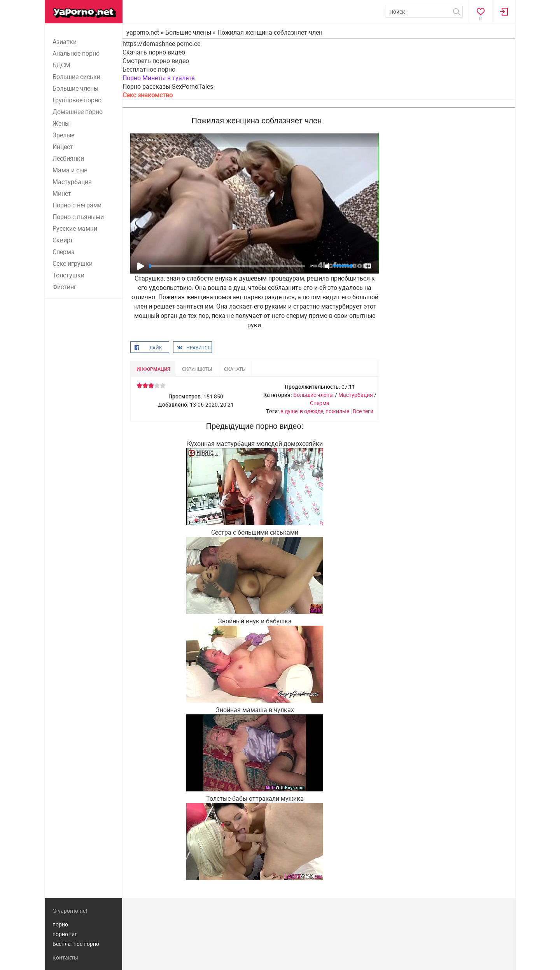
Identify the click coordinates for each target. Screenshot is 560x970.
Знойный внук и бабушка (255, 621)
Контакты (65, 957)
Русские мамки (75, 228)
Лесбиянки (68, 158)
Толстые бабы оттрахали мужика (255, 798)
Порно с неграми (77, 205)
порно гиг (65, 934)
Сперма (64, 252)
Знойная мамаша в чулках (255, 710)
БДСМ (61, 65)
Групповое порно (77, 100)
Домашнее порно (78, 112)
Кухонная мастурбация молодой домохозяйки (255, 444)
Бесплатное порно (149, 69)
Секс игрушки (73, 263)
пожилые (337, 411)
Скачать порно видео (154, 52)
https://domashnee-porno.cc (161, 44)
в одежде (311, 411)
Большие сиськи (76, 77)
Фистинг (65, 287)
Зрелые (63, 135)
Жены (61, 123)
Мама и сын (70, 170)
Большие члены (75, 88)
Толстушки (68, 275)
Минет (62, 193)
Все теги (363, 411)
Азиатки (65, 42)
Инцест (63, 147)
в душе (289, 411)
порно (60, 924)
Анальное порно (76, 53)
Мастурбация (72, 182)
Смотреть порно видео (156, 61)
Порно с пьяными (78, 217)
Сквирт (63, 240)
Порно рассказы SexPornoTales (168, 86)
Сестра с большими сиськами (255, 532)
